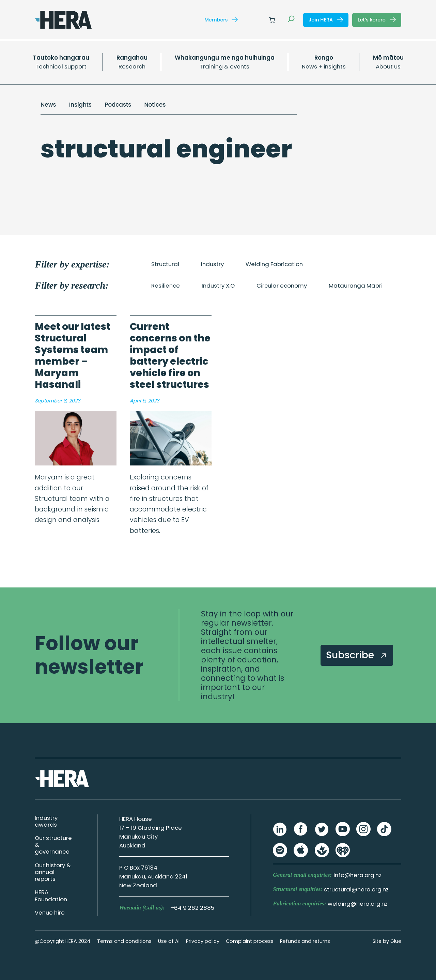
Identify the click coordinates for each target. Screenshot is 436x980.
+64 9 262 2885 (192, 908)
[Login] (256, 20)
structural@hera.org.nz (356, 889)
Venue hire (50, 913)
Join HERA (326, 20)
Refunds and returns (305, 941)
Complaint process (250, 941)
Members (221, 20)
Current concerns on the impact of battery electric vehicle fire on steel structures (170, 356)
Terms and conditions (124, 941)
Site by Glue (387, 941)
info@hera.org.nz (357, 875)
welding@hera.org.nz (358, 904)
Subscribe (357, 655)
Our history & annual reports (53, 872)
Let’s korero (377, 20)
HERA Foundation (51, 895)
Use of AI (169, 941)
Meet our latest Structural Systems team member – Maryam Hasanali (73, 356)
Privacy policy (203, 941)
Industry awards (46, 821)
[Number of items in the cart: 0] (272, 20)
